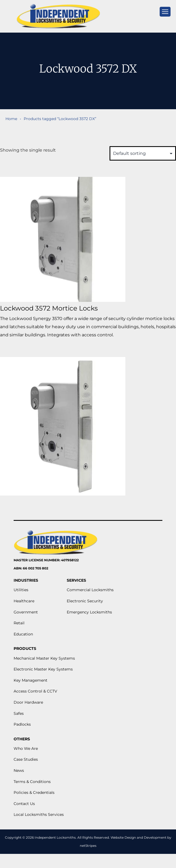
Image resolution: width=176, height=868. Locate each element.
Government (26, 612)
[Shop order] (143, 153)
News (19, 770)
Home (11, 119)
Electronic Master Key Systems (43, 669)
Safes (19, 713)
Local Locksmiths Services (39, 814)
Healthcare (24, 601)
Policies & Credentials (34, 792)
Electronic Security (85, 601)
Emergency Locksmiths (89, 612)
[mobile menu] (165, 12)
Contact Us (24, 804)
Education (23, 634)
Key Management (31, 680)
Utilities (21, 590)
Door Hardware (28, 702)
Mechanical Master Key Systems (44, 658)
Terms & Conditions (32, 782)
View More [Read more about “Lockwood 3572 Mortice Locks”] (24, 348)
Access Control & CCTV (35, 691)
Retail (19, 623)
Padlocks (22, 724)
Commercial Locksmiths (90, 590)
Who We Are (26, 748)
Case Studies (26, 759)
